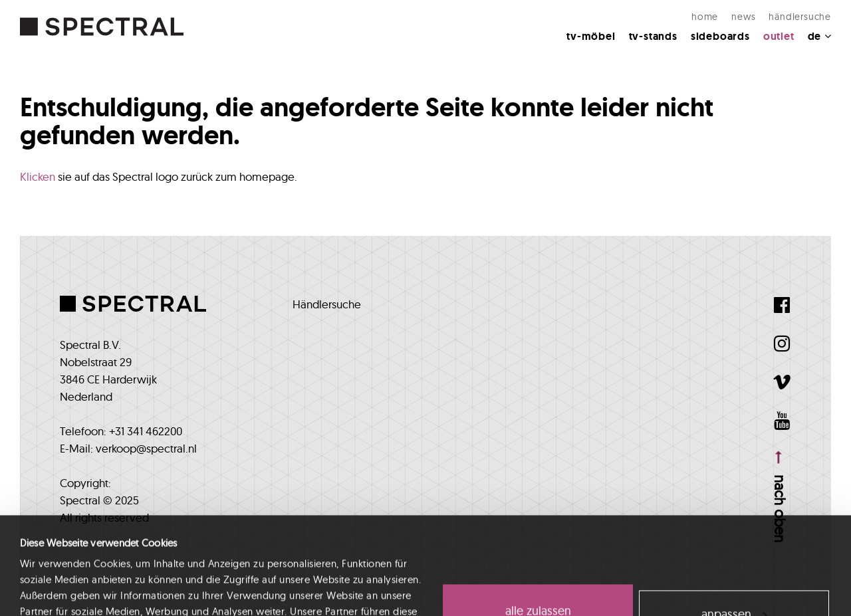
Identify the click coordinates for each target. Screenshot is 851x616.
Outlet (779, 36)
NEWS (743, 17)
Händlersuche (800, 17)
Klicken (38, 176)
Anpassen (734, 523)
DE (819, 36)
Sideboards (720, 36)
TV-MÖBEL (591, 36)
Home (705, 17)
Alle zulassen (538, 520)
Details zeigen (50, 590)
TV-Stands (653, 36)
